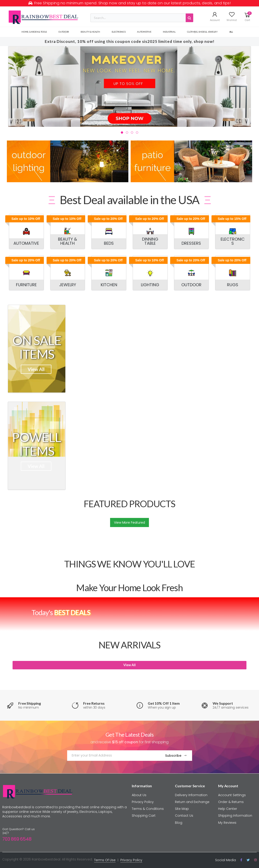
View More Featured (129, 522)
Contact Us (184, 816)
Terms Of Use (105, 860)
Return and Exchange (192, 802)
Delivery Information (191, 795)
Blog (179, 823)
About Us (139, 795)
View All (36, 369)
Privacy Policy (143, 802)
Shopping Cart (144, 816)
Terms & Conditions (148, 809)
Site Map (182, 809)
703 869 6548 (17, 839)
